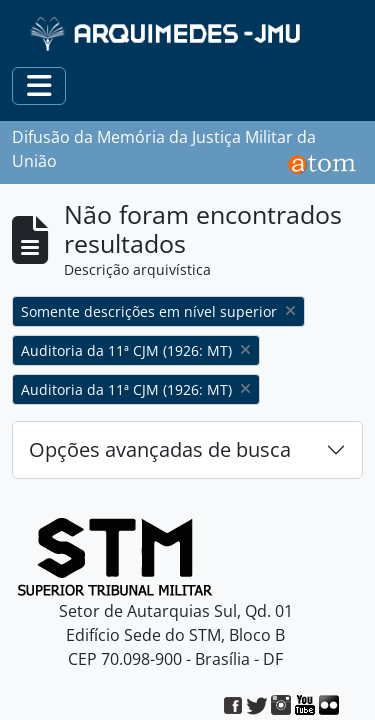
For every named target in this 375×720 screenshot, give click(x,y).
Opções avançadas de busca (160, 449)
